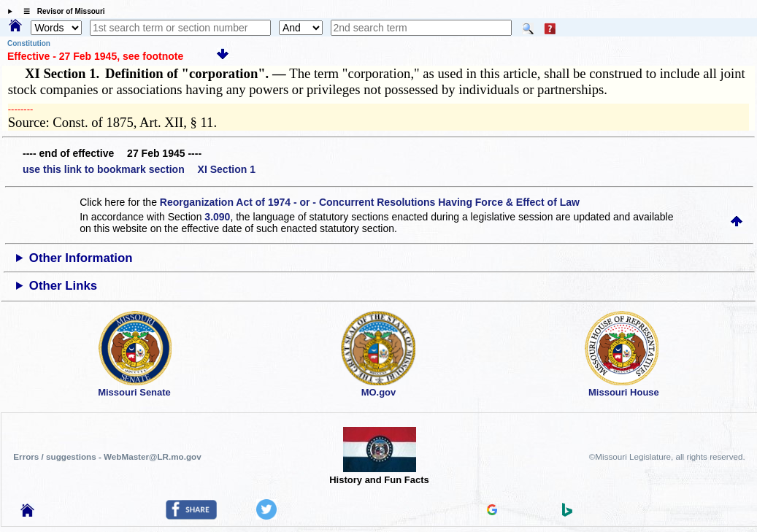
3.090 (217, 217)
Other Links (63, 286)
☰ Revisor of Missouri (61, 11)
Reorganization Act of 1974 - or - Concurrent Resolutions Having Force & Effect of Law (370, 202)
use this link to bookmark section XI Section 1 (139, 169)
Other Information (81, 258)
